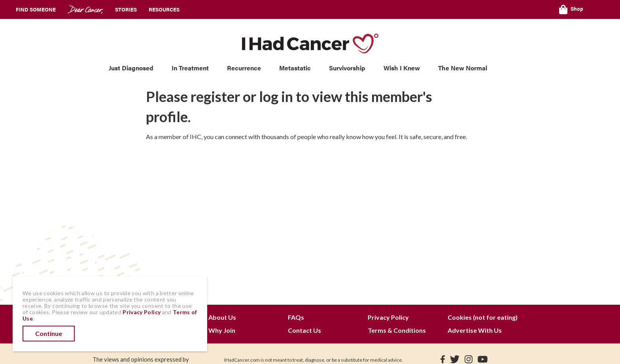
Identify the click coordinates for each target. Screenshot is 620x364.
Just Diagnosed (131, 68)
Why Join (222, 330)
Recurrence (244, 68)
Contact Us (304, 330)
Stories (126, 9)
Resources (164, 9)
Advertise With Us (475, 330)
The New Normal (463, 68)
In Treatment (190, 68)
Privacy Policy (388, 317)
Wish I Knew (402, 68)
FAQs (296, 317)
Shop (571, 9)
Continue (49, 333)
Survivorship (347, 68)
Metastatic (295, 68)
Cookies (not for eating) (483, 317)
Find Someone (36, 9)
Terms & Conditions (397, 330)
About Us (222, 317)
